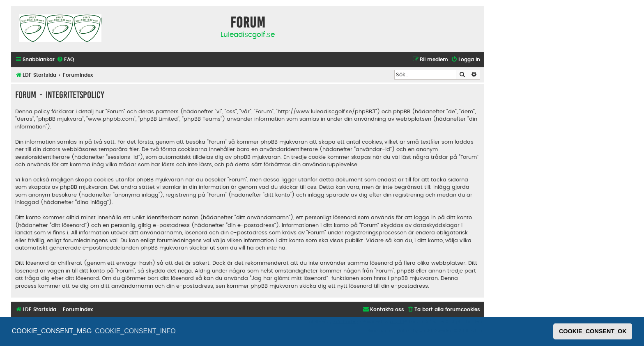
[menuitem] (65, 60)
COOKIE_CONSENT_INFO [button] (135, 331)
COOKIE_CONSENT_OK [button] (593, 331)
